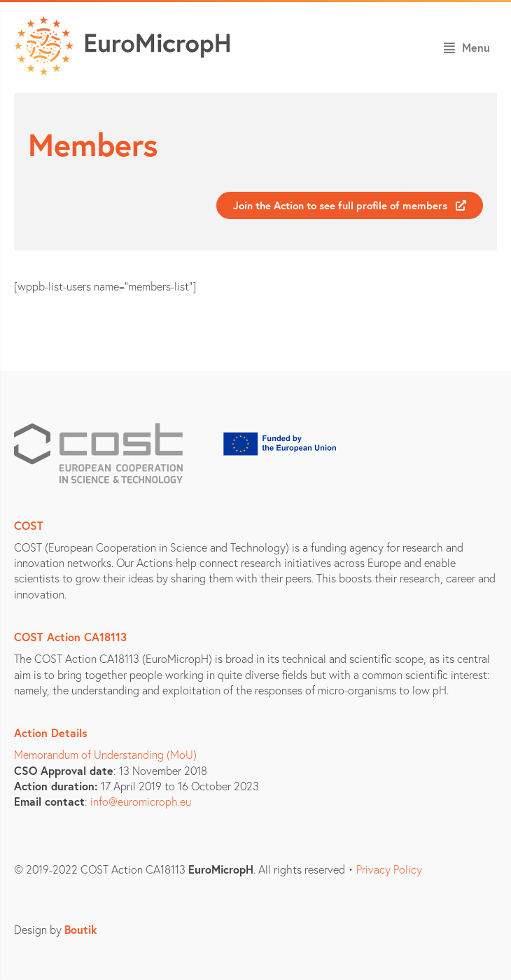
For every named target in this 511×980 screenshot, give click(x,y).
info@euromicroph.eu (141, 801)
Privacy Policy (389, 869)
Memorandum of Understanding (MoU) (105, 754)
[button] (467, 48)
